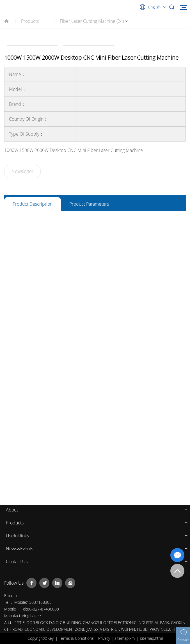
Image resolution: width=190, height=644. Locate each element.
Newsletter (22, 171)
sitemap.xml (126, 638)
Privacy (105, 638)
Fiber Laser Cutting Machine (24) (92, 21)
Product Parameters (89, 204)
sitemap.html (151, 638)
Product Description (33, 204)
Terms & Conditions (77, 638)
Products (30, 21)
